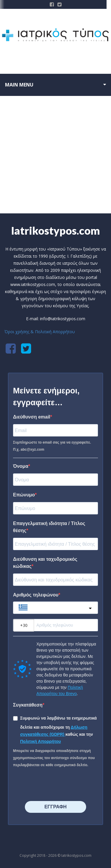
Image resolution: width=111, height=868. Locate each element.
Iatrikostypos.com (55, 231)
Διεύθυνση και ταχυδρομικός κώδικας (45, 563)
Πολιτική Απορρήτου (41, 741)
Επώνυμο (24, 495)
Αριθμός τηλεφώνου (36, 595)
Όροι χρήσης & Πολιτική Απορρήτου (40, 332)
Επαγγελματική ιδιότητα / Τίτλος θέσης (49, 527)
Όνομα (21, 466)
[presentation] (49, 782)
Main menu (19, 85)
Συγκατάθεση (28, 705)
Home (46, 194)
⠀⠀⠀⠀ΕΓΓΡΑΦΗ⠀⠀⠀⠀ (55, 807)
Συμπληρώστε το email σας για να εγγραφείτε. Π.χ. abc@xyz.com (52, 446)
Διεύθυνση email (32, 417)
